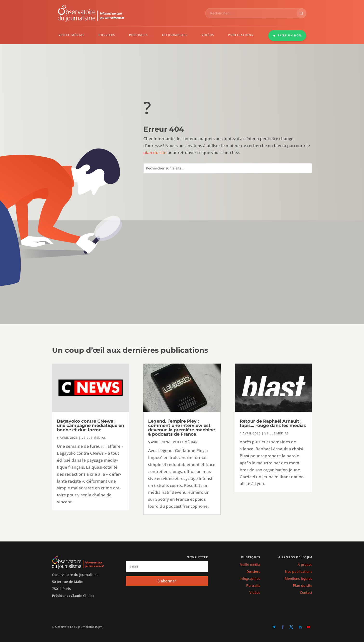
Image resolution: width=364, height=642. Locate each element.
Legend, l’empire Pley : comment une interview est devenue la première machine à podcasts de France (182, 428)
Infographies (250, 578)
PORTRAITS (139, 35)
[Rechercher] (301, 13)
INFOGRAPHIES (175, 35)
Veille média (250, 564)
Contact (306, 592)
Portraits (253, 585)
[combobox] (251, 13)
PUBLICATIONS (241, 35)
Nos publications (299, 571)
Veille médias (94, 438)
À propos (305, 564)
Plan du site (303, 585)
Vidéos (255, 592)
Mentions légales (298, 578)
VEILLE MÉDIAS (72, 35)
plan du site (155, 152)
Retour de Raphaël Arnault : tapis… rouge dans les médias (273, 423)
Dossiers (253, 571)
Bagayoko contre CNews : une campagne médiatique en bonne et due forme (90, 426)
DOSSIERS (107, 35)
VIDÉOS (208, 35)
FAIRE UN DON (287, 35)
